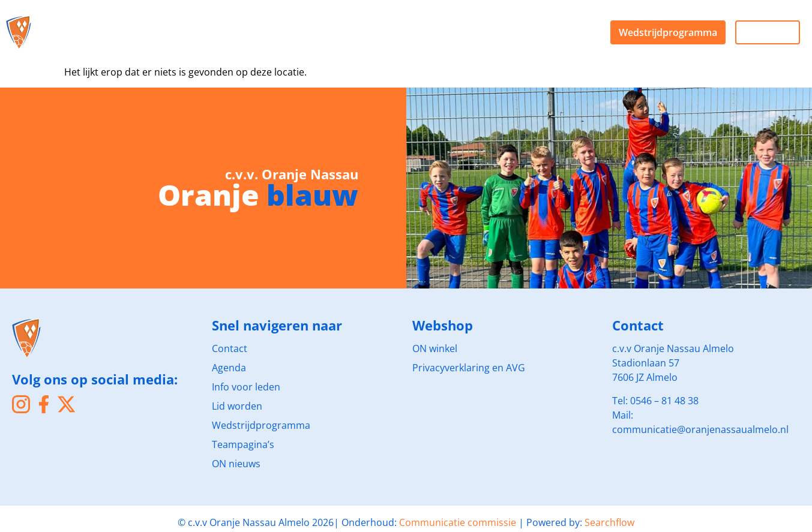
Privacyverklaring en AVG (469, 368)
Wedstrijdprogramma (668, 32)
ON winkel (435, 348)
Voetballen (167, 22)
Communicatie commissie (458, 522)
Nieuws (405, 22)
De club (86, 22)
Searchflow (609, 522)
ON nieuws (236, 464)
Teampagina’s (243, 444)
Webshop (334, 22)
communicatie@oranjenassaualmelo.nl (700, 429)
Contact (230, 348)
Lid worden (237, 406)
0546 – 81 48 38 (664, 401)
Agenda (86, 43)
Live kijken (768, 32)
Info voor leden (246, 387)
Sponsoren (256, 22)
